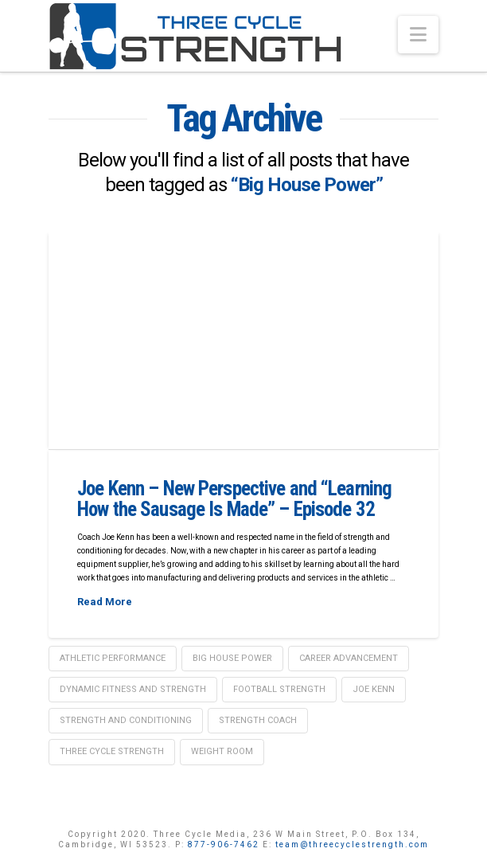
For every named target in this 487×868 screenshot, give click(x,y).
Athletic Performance (113, 658)
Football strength (279, 689)
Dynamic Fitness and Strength (133, 689)
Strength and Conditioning (126, 720)
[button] (418, 35)
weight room (222, 751)
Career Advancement (349, 658)
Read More (105, 602)
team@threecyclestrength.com (352, 845)
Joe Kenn (374, 689)
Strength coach (258, 720)
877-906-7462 (224, 845)
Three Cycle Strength (112, 751)
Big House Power (232, 658)
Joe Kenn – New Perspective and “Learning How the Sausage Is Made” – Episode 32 (234, 499)
